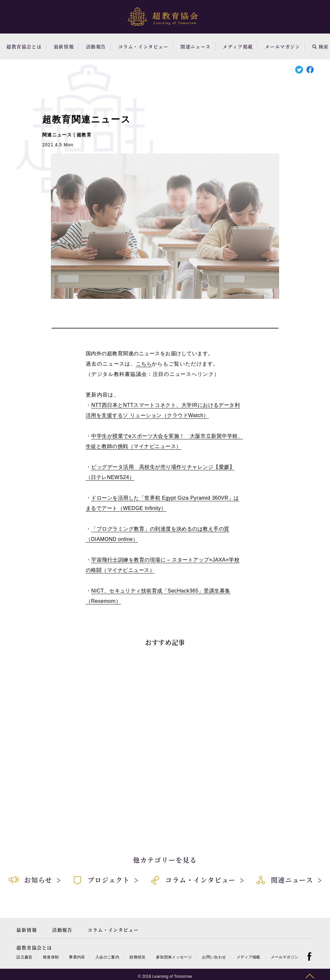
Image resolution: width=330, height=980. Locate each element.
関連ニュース (196, 46)
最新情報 (64, 46)
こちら (144, 364)
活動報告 (96, 46)
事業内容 (77, 957)
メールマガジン (282, 46)
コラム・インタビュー (143, 46)
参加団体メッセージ (174, 957)
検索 (320, 46)
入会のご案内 (107, 957)
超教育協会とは (24, 46)
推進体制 (51, 957)
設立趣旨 (24, 957)
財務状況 (137, 957)
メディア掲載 (238, 46)
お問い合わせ (214, 957)
